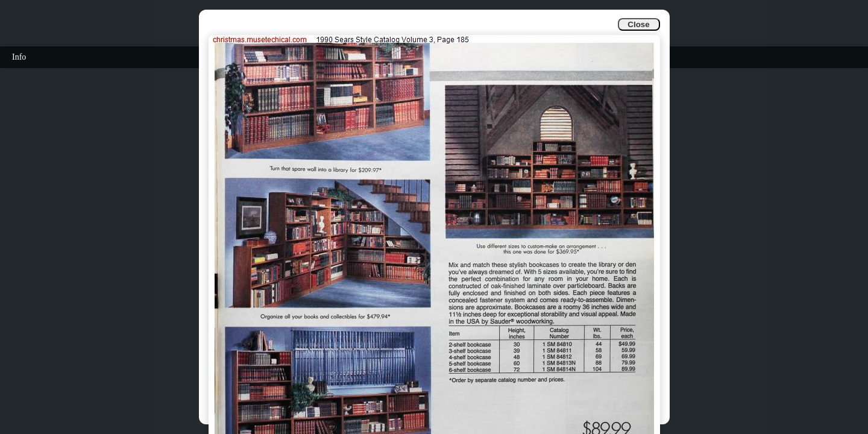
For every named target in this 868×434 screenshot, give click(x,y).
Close (638, 24)
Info (19, 57)
